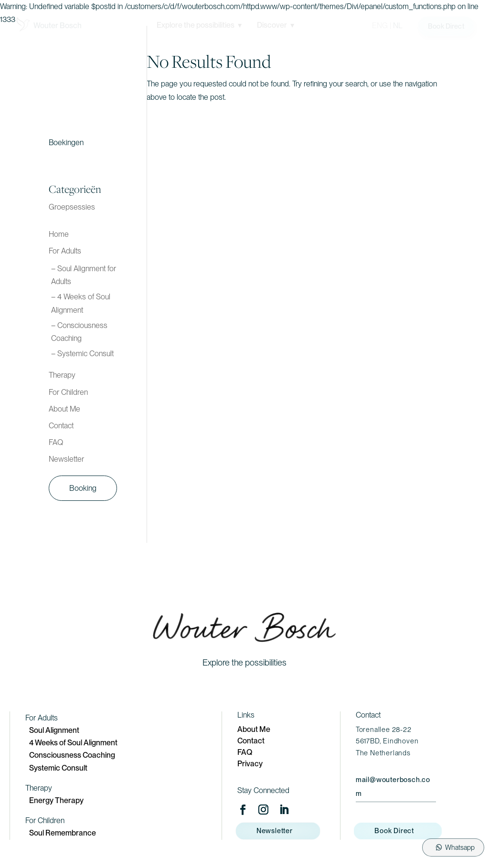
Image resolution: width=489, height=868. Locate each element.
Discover (276, 25)
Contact (61, 426)
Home (59, 234)
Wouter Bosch (58, 26)
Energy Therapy (56, 800)
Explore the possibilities (199, 25)
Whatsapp (460, 847)
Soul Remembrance (63, 833)
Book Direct (446, 26)
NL (398, 26)
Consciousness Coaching (72, 755)
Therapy (62, 375)
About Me (64, 409)
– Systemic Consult (82, 354)
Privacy (250, 764)
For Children (68, 392)
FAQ (56, 442)
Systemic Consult (58, 768)
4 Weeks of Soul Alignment (73, 743)
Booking (83, 488)
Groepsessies (72, 207)
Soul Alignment (54, 730)
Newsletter (66, 459)
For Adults (65, 251)
